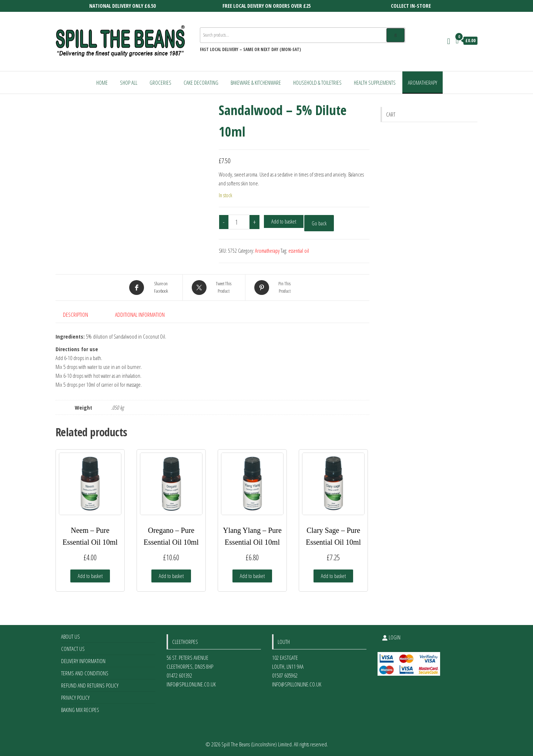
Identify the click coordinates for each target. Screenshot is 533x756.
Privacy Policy (75, 698)
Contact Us (73, 649)
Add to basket (284, 221)
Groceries (160, 83)
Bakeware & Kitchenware (256, 83)
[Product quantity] (239, 222)
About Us (71, 636)
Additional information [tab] (140, 315)
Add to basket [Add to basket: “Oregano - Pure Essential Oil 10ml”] (171, 576)
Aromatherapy (423, 83)
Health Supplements (375, 83)
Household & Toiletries (317, 83)
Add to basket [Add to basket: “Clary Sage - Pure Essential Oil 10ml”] (333, 576)
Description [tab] (76, 315)
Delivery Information (83, 661)
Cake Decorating (201, 83)
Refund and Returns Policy (90, 685)
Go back (319, 223)
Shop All (129, 83)
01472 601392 (179, 675)
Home (102, 83)
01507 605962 (285, 675)
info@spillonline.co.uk (191, 684)
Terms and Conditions (85, 673)
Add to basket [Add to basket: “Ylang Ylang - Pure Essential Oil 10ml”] (252, 576)
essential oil (299, 251)
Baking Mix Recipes (80, 710)
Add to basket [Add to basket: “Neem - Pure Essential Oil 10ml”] (90, 576)
